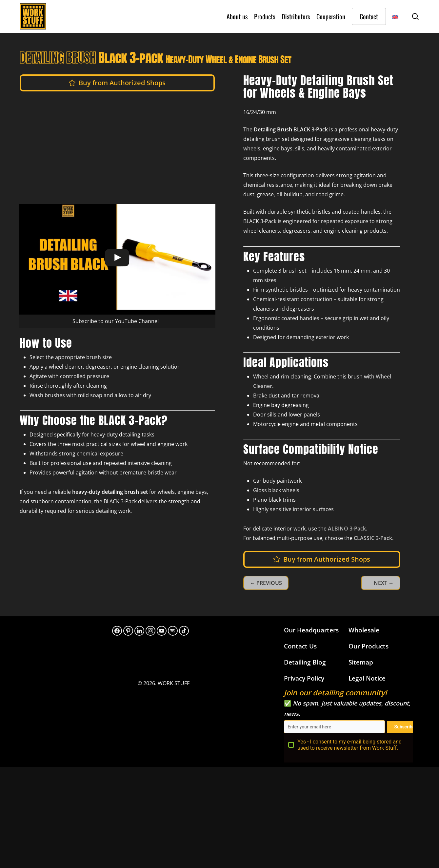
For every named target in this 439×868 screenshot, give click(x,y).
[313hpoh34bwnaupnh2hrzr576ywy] (173, 631)
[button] (122, 83)
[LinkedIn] (139, 631)
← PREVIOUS (266, 583)
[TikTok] (184, 631)
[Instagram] (150, 631)
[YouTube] (162, 631)
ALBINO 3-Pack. (347, 529)
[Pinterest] (128, 631)
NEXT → (384, 583)
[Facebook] (117, 631)
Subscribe (404, 727)
